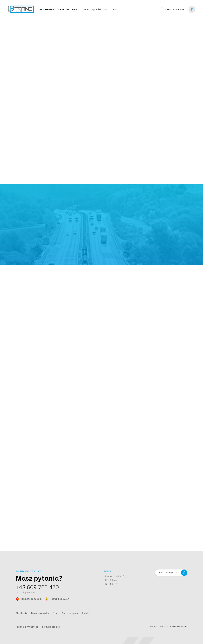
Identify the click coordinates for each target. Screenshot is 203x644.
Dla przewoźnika (67, 12)
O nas (86, 12)
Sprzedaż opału (100, 12)
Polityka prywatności (27, 627)
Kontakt (114, 12)
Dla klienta (47, 12)
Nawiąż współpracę (180, 12)
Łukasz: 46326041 (29, 600)
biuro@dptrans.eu (26, 593)
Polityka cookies (51, 627)
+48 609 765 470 (37, 588)
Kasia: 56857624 (57, 600)
